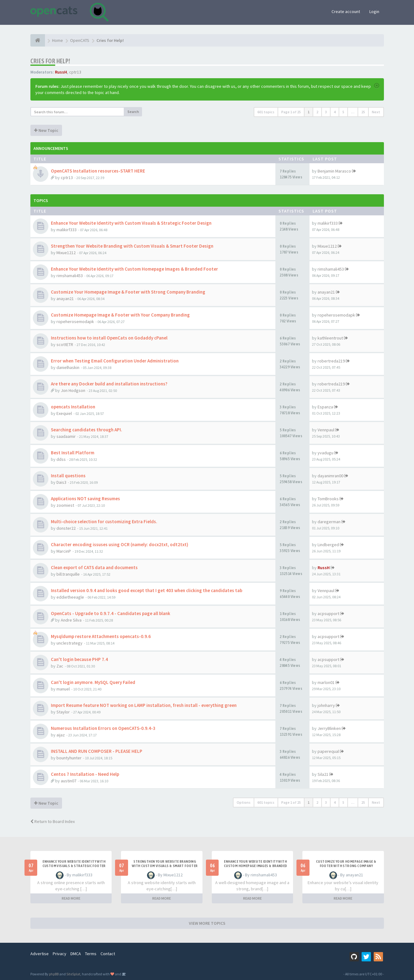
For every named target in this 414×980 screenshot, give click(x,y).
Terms (91, 954)
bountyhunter (69, 758)
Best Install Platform (73, 453)
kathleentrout (330, 338)
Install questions (68, 476)
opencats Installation (73, 407)
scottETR (65, 344)
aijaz (61, 735)
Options (244, 802)
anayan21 (65, 299)
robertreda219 (331, 361)
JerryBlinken (329, 728)
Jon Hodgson (73, 390)
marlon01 (326, 682)
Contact (108, 954)
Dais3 (61, 482)
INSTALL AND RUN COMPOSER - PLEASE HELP (97, 751)
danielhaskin (68, 367)
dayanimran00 (330, 476)
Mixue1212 (66, 253)
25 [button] (363, 112)
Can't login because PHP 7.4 (79, 659)
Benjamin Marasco (334, 171)
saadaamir (66, 436)
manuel (63, 689)
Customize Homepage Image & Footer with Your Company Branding (120, 315)
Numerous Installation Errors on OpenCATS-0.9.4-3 (103, 728)
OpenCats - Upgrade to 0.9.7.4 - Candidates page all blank (111, 613)
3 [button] (326, 112)
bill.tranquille (68, 574)
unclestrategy (69, 643)
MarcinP (64, 551)
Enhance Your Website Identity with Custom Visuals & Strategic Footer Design (131, 223)
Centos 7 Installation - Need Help (85, 774)
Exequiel (64, 413)
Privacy (60, 954)
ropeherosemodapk (75, 321)
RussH (61, 72)
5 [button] (343, 112)
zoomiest (65, 505)
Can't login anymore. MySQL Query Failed (93, 682)
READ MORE (71, 898)
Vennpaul (326, 430)
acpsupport (328, 614)
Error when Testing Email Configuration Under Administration (115, 361)
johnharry (326, 705)
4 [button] (335, 112)
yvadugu (325, 453)
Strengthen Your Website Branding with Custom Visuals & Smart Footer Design (132, 246)
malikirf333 (67, 230)
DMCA (76, 954)
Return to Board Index (53, 821)
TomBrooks (328, 499)
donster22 (66, 528)
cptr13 (75, 72)
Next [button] (376, 112)
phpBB (54, 974)
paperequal (328, 751)
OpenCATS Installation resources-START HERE (98, 171)
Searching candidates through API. (87, 430)
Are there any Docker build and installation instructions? (109, 384)
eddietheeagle (70, 597)
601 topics (266, 112)
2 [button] (317, 112)
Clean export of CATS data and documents (94, 567)
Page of (291, 112)
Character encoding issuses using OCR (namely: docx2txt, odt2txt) (120, 544)
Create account (346, 11)
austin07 (69, 781)
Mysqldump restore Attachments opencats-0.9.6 (101, 636)
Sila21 (323, 774)
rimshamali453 (70, 276)
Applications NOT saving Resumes (85, 499)
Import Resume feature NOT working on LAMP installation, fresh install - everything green (144, 705)
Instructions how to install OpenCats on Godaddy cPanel (109, 338)
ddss (61, 459)
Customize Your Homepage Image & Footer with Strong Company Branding (128, 292)
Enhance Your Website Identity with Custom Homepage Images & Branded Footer (134, 269)
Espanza (325, 407)
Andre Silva (71, 620)
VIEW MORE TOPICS (207, 923)
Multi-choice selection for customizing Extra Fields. (104, 521)
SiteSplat (73, 974)
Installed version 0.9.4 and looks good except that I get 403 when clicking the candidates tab (147, 590)
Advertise (40, 954)
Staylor (63, 712)
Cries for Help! (50, 61)
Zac (60, 666)
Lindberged (328, 545)
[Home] (38, 40)
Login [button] (374, 11)
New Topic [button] (46, 130)
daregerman (329, 522)
